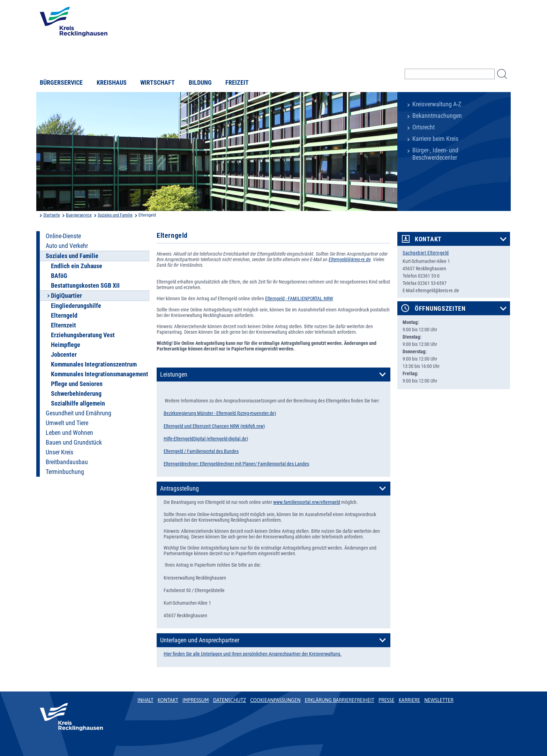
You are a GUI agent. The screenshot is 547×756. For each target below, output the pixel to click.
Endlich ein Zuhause (77, 266)
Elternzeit (63, 325)
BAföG (59, 276)
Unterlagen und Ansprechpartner (200, 640)
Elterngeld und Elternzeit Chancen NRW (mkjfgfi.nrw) (214, 426)
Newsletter (439, 700)
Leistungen (174, 375)
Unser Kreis (59, 452)
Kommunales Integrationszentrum (94, 364)
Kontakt (428, 239)
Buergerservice (79, 215)
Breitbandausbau (67, 462)
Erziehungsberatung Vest (83, 335)
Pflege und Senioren (77, 384)
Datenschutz (230, 700)
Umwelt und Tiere (67, 423)
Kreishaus (112, 83)
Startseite (52, 215)
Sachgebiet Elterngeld (426, 253)
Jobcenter (64, 355)
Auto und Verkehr (67, 246)
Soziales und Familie (115, 215)
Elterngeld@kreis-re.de (350, 259)
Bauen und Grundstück (74, 443)
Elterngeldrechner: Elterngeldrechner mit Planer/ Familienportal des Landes (236, 464)
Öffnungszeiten (440, 309)
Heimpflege (66, 345)
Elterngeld (64, 316)
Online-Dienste (63, 236)
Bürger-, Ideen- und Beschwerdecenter (435, 154)
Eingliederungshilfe (76, 306)
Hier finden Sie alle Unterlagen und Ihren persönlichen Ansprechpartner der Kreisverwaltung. (253, 654)
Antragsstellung (179, 489)
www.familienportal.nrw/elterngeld (307, 502)
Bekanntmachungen (437, 116)
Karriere (410, 700)
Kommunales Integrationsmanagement (100, 374)
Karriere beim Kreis (435, 139)
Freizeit (237, 83)
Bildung (200, 83)
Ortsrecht (424, 127)
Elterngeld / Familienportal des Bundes (201, 451)
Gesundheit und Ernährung (78, 413)
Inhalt (145, 700)
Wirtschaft (158, 83)
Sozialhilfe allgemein (78, 403)
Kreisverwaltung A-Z (437, 104)
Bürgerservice (61, 83)
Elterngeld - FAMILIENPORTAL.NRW (299, 298)
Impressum (196, 700)
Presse (387, 700)
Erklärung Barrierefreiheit (339, 700)
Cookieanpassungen (275, 700)
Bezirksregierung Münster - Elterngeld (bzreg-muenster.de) (220, 413)
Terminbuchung (65, 472)
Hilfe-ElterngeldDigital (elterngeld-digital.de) (206, 439)
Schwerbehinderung (76, 394)
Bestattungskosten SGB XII (85, 286)
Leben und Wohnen (69, 433)
